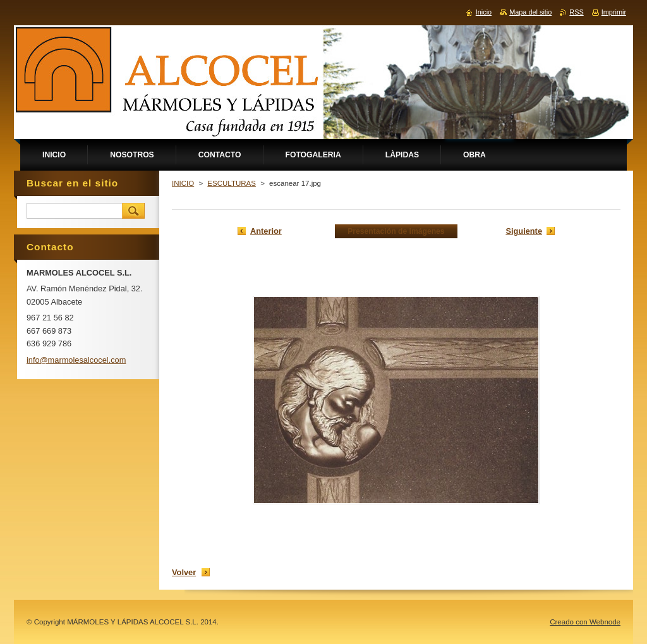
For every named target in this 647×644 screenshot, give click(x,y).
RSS (576, 12)
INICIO (183, 183)
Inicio (484, 12)
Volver (184, 572)
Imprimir (614, 12)
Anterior (266, 231)
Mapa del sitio (530, 12)
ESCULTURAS (232, 183)
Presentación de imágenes (396, 231)
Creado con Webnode (585, 622)
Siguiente (524, 231)
